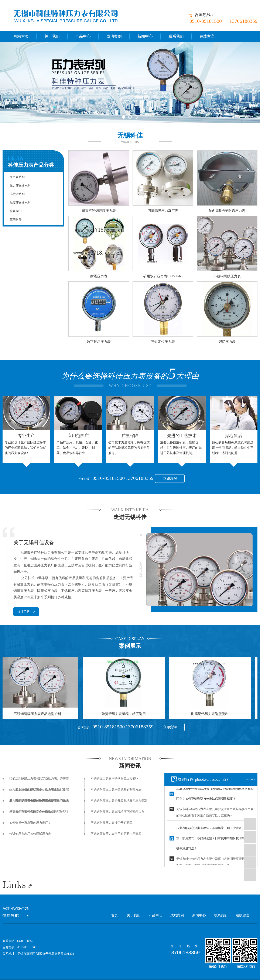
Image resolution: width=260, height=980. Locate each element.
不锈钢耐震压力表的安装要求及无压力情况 (119, 801)
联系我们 (176, 36)
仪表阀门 (13, 211)
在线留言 (207, 36)
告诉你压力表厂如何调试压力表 (30, 834)
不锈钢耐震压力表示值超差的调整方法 (116, 790)
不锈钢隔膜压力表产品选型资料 (38, 714)
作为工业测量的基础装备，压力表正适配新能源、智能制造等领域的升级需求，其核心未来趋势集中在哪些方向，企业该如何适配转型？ (39, 792)
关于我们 (52, 36)
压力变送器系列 (18, 186)
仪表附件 (13, 220)
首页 (114, 915)
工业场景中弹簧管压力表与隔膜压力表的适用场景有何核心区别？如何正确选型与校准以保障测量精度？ (215, 794)
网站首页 (21, 36)
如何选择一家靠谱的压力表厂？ (30, 823)
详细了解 (24, 612)
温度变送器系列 (18, 203)
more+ (251, 779)
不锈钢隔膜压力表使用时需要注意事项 (116, 834)
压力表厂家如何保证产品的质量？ (32, 812)
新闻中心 (145, 36)
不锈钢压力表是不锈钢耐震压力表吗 (114, 778)
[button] (124, 117)
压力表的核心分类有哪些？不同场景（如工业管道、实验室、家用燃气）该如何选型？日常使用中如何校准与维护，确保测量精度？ (215, 839)
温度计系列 (15, 194)
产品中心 (83, 36)
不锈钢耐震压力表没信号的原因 (112, 823)
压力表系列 (15, 177)
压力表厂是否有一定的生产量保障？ (33, 801)
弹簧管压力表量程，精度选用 (125, 714)
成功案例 (114, 36)
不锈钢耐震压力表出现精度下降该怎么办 (117, 812)
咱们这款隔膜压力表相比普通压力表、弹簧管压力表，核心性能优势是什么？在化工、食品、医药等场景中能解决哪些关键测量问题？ (39, 781)
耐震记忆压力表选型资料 (211, 714)
